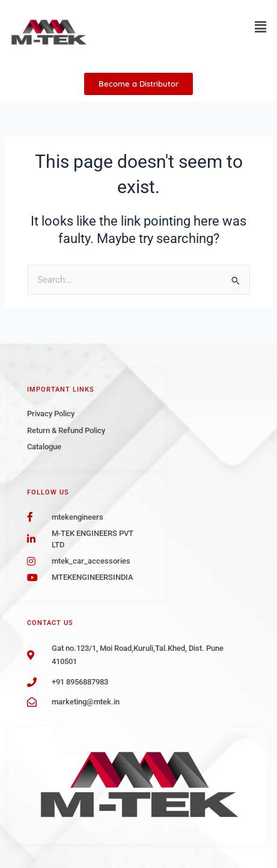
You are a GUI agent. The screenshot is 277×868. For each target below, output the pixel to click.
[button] (261, 27)
